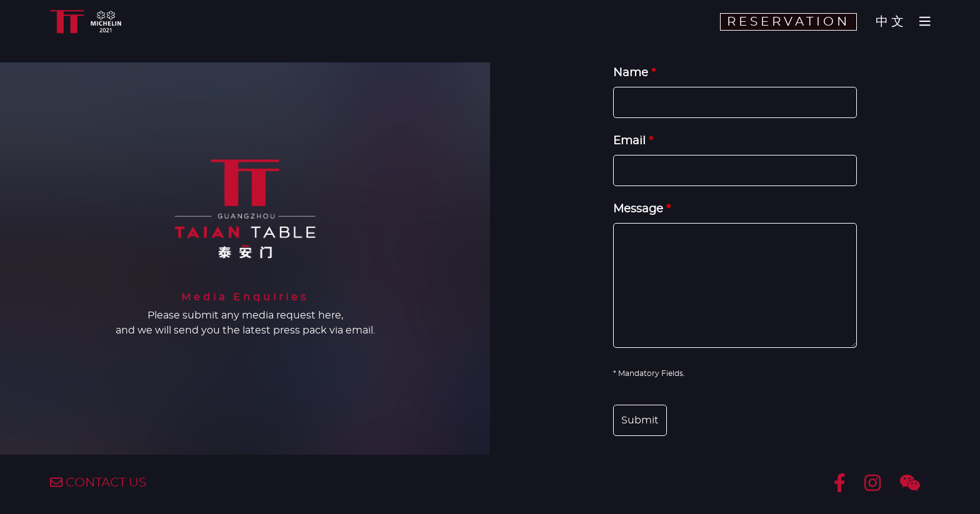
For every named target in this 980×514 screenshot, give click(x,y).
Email (633, 141)
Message (642, 209)
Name (634, 73)
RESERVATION (788, 22)
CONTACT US (98, 483)
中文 (891, 22)
